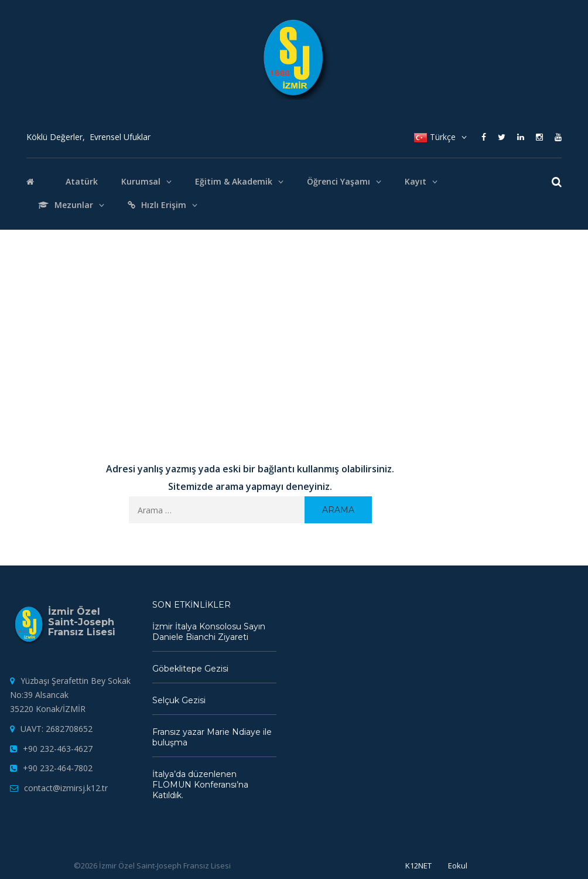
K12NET (418, 866)
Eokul (458, 866)
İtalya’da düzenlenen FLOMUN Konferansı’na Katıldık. (200, 785)
